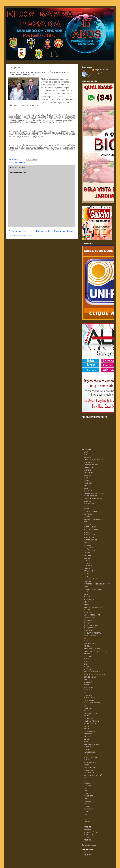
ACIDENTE (87, 457)
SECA (86, 755)
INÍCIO (86, 852)
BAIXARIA (87, 475)
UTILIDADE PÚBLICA (91, 832)
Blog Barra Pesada (21, 13)
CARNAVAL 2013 (89, 504)
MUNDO (86, 661)
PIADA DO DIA (89, 700)
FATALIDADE (88, 571)
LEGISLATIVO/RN (90, 636)
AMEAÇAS (87, 470)
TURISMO (87, 822)
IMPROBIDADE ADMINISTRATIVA (95, 607)
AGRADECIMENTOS (91, 465)
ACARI (86, 452)
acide (85, 455)
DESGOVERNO (19, 163)
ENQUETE (87, 556)
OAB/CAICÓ (88, 682)
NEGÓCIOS (88, 669)
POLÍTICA (87, 716)
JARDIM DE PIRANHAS (92, 615)
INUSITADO (88, 612)
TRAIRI (86, 804)
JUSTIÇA (87, 623)
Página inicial (42, 231)
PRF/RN (86, 729)
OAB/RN (86, 685)
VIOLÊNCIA (88, 840)
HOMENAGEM (89, 599)
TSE (85, 817)
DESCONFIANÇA (90, 535)
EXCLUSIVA (88, 566)
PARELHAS (88, 690)
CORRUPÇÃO (89, 514)
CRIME (86, 522)
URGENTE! (87, 827)
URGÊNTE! (87, 830)
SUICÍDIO (87, 783)
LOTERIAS (87, 638)
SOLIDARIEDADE (90, 773)
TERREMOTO (88, 796)
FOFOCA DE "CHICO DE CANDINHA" (97, 584)
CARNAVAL (88, 501)
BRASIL (86, 486)
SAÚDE (86, 749)
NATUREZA (88, 667)
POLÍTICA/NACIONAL (91, 721)
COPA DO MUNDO (90, 511)
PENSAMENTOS (89, 698)
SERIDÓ (86, 765)
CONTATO (87, 855)
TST (85, 819)
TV (85, 824)
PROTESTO (88, 734)
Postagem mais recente (20, 231)
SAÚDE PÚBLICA (90, 752)
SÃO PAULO (88, 747)
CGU (85, 506)
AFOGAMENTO (89, 462)
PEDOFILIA (88, 695)
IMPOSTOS (88, 602)
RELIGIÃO (87, 736)
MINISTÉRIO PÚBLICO (92, 649)
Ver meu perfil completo (100, 73)
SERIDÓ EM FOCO (90, 768)
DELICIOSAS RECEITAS (92, 530)
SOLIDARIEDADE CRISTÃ (93, 775)
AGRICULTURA (89, 467)
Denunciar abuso (89, 845)
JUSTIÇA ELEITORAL (91, 625)
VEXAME (87, 837)
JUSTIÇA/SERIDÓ (90, 628)
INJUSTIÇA (87, 610)
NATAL (86, 664)
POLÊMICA (87, 708)
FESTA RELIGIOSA (90, 579)
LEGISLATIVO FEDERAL (92, 633)
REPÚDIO (87, 739)
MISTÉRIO (87, 654)
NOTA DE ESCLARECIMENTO (94, 674)
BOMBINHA (88, 483)
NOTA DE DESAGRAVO (92, 672)
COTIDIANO (88, 517)
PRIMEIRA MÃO (89, 731)
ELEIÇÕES (87, 545)
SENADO (87, 760)
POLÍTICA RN (88, 718)
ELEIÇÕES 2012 (89, 548)
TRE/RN (86, 812)
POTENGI (87, 726)
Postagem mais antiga (65, 231)
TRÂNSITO (87, 806)
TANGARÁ (87, 786)
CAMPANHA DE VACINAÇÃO (94, 493)
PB (85, 692)
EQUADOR (87, 558)
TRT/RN (86, 814)
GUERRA (87, 597)
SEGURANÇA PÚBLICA (92, 757)
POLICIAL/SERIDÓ (90, 713)
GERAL (86, 592)
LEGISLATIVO (88, 630)
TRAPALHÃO (88, 809)
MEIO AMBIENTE (90, 643)
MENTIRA (87, 646)
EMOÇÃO (87, 553)
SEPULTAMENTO (90, 762)
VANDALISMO (88, 835)
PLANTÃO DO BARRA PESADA (95, 703)
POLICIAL (87, 711)
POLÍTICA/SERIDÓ (90, 724)
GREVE (86, 594)
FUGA (86, 587)
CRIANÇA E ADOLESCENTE (94, 519)
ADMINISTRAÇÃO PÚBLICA (93, 460)
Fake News (87, 568)
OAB (85, 680)
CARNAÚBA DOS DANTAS (93, 499)
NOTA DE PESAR (90, 677)
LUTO (86, 641)
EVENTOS (87, 563)
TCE (85, 788)
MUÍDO (86, 659)
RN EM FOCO (88, 742)
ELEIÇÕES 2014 (89, 550)
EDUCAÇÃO (88, 543)
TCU (85, 791)
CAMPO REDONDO (90, 496)
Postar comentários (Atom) (23, 236)
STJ (85, 780)
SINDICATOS (88, 770)
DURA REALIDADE (90, 540)
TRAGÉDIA (87, 801)
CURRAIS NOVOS (90, 527)
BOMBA (86, 480)
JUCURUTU (88, 620)
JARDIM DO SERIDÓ (91, 618)
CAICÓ (86, 488)
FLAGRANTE (88, 581)
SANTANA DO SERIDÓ (92, 744)
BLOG (86, 478)
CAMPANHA (88, 491)
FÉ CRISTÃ (88, 574)
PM (85, 705)
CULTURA (87, 524)
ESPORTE (87, 561)
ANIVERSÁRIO (89, 473)
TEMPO (86, 793)
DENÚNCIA (88, 532)
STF (85, 778)
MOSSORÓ (88, 656)
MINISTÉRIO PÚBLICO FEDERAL (95, 651)
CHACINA (87, 509)
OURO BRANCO (89, 687)
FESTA (86, 576)
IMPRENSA (88, 605)
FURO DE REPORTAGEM (93, 589)
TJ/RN (86, 799)
